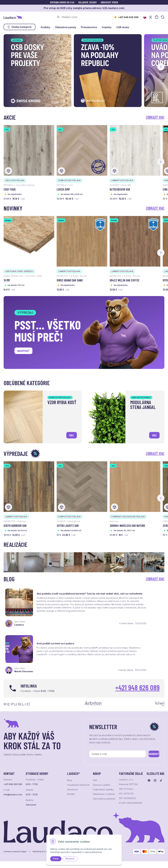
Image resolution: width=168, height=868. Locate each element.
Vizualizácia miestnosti (78, 780)
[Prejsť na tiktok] (161, 775)
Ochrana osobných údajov (15, 847)
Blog (69, 775)
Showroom (73, 785)
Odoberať (150, 748)
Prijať (56, 859)
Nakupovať (25, 352)
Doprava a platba (102, 780)
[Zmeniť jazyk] (145, 17)
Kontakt (71, 789)
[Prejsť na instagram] (155, 775)
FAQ (95, 775)
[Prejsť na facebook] (149, 775)
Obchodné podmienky (104, 794)
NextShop (37, 847)
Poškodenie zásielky (103, 785)
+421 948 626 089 (128, 17)
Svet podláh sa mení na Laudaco (140, 592)
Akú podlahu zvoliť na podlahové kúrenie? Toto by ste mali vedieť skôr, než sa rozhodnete (58, 595)
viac (70, 434)
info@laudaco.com (13, 790)
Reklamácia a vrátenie (104, 789)
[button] (161, 67)
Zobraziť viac (155, 117)
